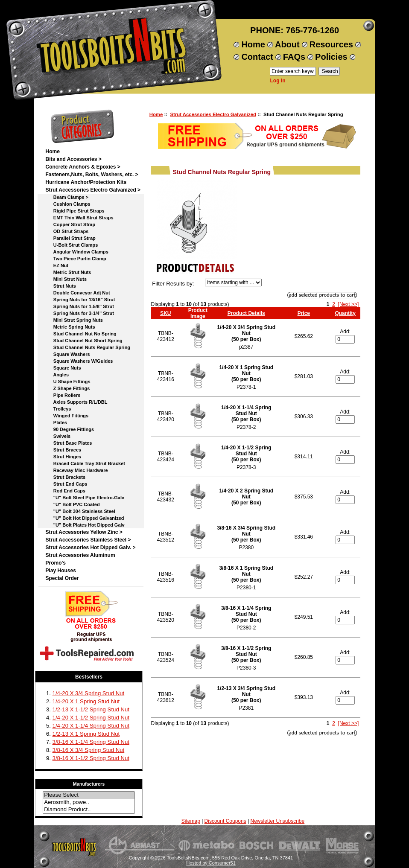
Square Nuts (63, 368)
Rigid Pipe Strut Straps (75, 211)
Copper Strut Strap (70, 224)
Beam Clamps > (67, 197)
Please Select (89, 795)
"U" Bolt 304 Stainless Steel (80, 511)
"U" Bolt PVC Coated (72, 504)
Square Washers (67, 354)
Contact (257, 57)
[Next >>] (349, 304)
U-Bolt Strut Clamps (72, 245)
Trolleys (58, 409)
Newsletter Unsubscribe (277, 821)
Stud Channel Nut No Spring (81, 334)
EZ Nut (57, 265)
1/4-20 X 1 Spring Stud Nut (86, 701)
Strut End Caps (66, 484)
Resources (331, 44)
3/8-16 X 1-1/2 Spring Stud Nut (91, 758)
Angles (57, 375)
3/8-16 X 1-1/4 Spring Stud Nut (91, 742)
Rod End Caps (65, 491)
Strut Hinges (63, 457)
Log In (278, 81)
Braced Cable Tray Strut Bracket (85, 463)
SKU (165, 313)
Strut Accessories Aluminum (80, 555)
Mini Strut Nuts (66, 279)
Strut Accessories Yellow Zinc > (84, 532)
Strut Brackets (65, 477)
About (287, 44)
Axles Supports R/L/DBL (76, 402)
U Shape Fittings (68, 382)
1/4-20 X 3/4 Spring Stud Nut (89, 693)
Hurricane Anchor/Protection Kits (86, 182)
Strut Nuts (61, 286)
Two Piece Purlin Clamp (76, 259)
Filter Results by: (173, 284)
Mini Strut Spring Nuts (74, 320)
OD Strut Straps (67, 231)
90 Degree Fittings (70, 429)
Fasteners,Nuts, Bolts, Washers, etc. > (92, 175)
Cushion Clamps (68, 204)
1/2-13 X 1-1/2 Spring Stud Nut (91, 709)
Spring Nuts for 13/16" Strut (80, 300)
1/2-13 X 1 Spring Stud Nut (86, 734)
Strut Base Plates (69, 443)
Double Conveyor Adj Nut (77, 293)
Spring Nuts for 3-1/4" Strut (79, 313)
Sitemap (191, 821)
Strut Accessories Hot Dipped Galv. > (90, 548)
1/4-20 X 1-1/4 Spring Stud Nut (91, 726)
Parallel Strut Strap (70, 238)
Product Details (246, 313)
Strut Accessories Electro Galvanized (213, 114)
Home (253, 44)
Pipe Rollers (63, 395)
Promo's (56, 563)
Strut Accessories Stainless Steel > (88, 540)
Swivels (58, 436)
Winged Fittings (67, 416)
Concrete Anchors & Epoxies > (83, 167)
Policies (331, 57)
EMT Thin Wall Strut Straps (79, 218)
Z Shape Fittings (67, 388)
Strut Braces (63, 450)
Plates (56, 422)
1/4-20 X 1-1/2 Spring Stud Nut (91, 718)
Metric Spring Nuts (70, 327)
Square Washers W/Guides (79, 361)
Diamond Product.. (89, 810)
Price (304, 313)
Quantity (345, 313)
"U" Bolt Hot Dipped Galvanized (85, 518)
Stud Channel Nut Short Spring (84, 341)
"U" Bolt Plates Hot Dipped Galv (85, 525)
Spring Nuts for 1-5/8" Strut (79, 306)
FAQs (294, 57)
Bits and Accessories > (73, 159)
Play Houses (60, 571)
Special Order (62, 578)
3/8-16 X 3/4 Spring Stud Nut (89, 750)
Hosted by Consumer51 (211, 863)
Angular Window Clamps (77, 252)
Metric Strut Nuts (68, 272)
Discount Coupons (225, 821)
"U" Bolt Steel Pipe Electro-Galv (85, 498)
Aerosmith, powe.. (89, 802)
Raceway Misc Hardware (76, 470)
